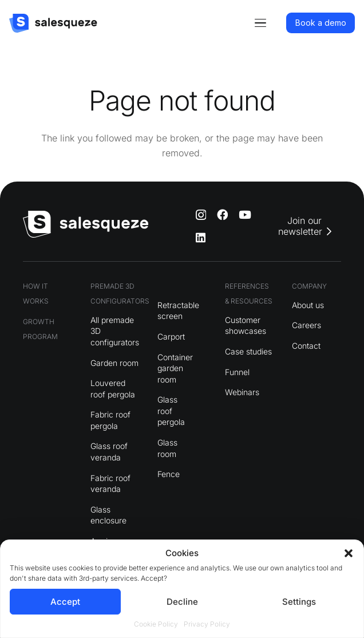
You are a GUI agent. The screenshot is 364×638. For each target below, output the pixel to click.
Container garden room (175, 368)
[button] (349, 553)
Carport (171, 336)
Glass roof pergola (171, 411)
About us (308, 305)
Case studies (248, 351)
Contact (306, 346)
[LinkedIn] (201, 237)
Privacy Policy (207, 624)
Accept (65, 602)
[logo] (53, 23)
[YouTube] (245, 214)
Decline (182, 602)
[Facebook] (222, 214)
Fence (169, 474)
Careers (306, 325)
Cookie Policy (156, 624)
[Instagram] (201, 215)
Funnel (237, 372)
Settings (299, 602)
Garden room (114, 363)
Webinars (242, 392)
